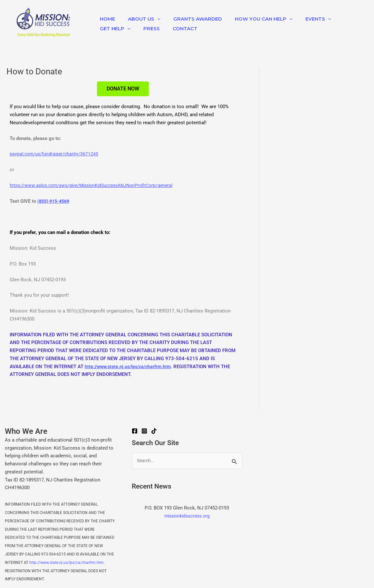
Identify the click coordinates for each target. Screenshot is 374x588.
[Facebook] (135, 431)
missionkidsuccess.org (187, 516)
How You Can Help (252, 19)
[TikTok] (154, 431)
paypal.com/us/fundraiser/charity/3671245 (56, 154)
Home (106, 19)
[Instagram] (144, 431)
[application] (153, 19)
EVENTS (304, 19)
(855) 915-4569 (55, 201)
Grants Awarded (190, 19)
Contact (177, 28)
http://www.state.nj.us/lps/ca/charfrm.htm (130, 366)
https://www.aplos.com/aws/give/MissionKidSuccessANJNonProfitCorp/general (96, 185)
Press (147, 28)
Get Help (114, 29)
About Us (139, 19)
